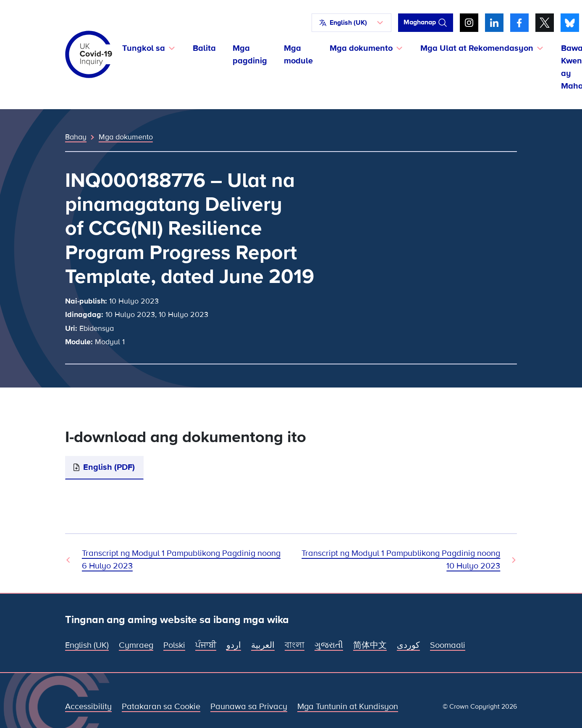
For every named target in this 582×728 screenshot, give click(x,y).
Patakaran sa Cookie (161, 707)
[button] (351, 23)
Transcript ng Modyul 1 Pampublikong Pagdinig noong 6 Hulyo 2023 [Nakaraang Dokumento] (181, 560)
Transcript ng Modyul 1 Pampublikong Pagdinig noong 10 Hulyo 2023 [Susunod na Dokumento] (401, 560)
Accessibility (88, 707)
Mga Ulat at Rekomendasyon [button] (477, 48)
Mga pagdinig (250, 55)
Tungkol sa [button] (144, 48)
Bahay (76, 137)
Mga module (298, 55)
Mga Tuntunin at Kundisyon (348, 707)
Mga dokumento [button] (361, 48)
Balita (204, 48)
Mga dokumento (126, 137)
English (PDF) (109, 467)
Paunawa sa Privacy (249, 707)
